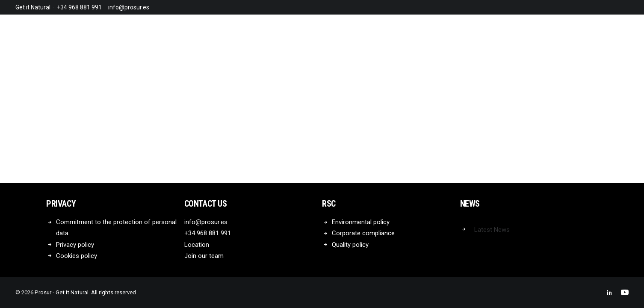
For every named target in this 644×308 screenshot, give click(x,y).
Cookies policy (77, 256)
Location (197, 245)
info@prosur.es (129, 7)
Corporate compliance (363, 233)
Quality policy (350, 245)
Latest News (492, 230)
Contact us (206, 204)
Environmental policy (361, 222)
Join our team (204, 256)
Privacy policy (75, 245)
